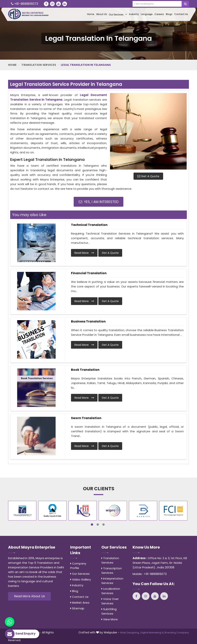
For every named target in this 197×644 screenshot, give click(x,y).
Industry (134, 14)
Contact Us (181, 14)
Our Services (118, 14)
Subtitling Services (109, 611)
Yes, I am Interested (99, 202)
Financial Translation (89, 273)
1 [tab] (92, 525)
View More (110, 619)
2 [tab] (98, 525)
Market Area (80, 603)
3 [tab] (104, 525)
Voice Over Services (110, 601)
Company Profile (78, 566)
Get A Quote (148, 176)
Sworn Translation (86, 418)
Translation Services (39, 65)
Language (147, 14)
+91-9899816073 (25, 4)
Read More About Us (29, 596)
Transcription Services (112, 570)
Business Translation (88, 321)
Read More (84, 253)
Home (91, 14)
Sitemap (77, 608)
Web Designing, (130, 633)
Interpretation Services (112, 581)
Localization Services (111, 591)
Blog (74, 591)
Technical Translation (89, 225)
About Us (102, 14)
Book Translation (85, 370)
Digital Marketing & (152, 633)
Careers (159, 14)
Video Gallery (81, 579)
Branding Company (177, 633)
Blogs (169, 14)
